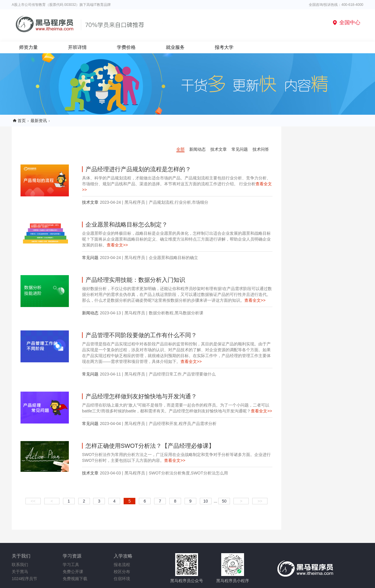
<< (33, 501)
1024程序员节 (24, 579)
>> (260, 501)
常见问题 (240, 149)
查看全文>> (117, 245)
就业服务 (175, 47)
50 (224, 501)
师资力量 (28, 47)
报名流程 (122, 565)
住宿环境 (122, 579)
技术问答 (261, 149)
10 (206, 501)
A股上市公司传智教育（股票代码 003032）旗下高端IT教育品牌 (61, 5)
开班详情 (77, 47)
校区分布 (122, 572)
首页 (22, 121)
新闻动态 (197, 149)
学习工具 (71, 565)
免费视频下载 (75, 579)
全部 (180, 149)
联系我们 (20, 565)
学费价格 (126, 47)
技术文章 (219, 149)
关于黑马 (20, 572)
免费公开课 (73, 572)
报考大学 (224, 47)
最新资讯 (39, 121)
